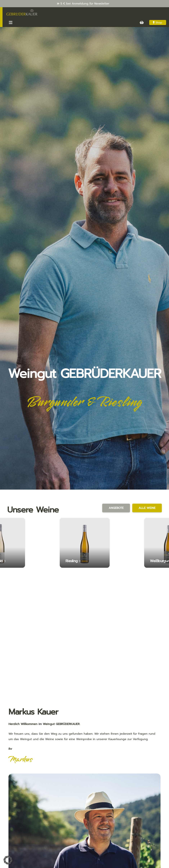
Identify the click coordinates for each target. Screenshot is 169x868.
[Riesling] (85, 543)
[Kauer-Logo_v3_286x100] (22, 13)
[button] (11, 22)
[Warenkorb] (142, 22)
